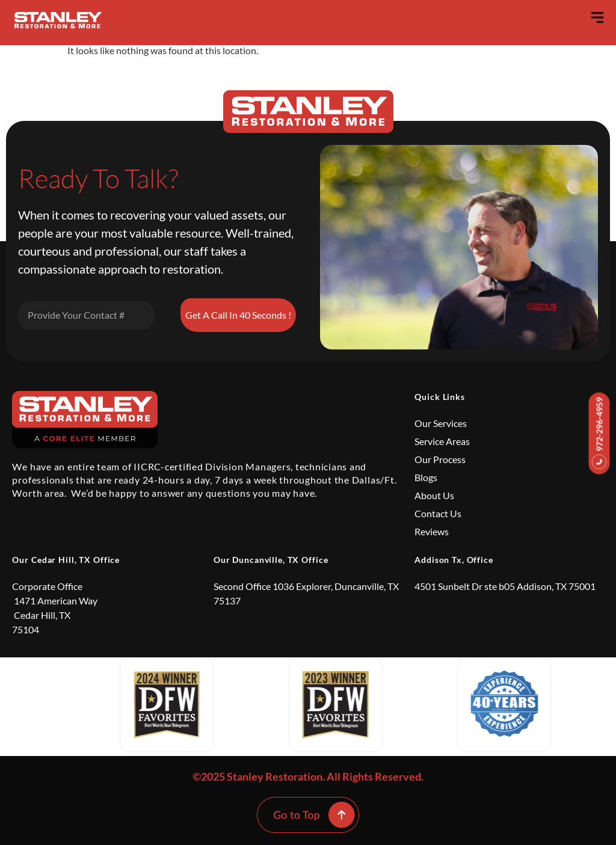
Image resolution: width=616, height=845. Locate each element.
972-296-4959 (599, 433)
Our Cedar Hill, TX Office (66, 560)
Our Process (440, 459)
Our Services (441, 423)
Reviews (432, 531)
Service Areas (442, 441)
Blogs (426, 477)
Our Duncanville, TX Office (271, 560)
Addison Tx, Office (454, 560)
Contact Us (438, 513)
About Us (434, 495)
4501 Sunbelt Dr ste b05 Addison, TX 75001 (505, 586)
